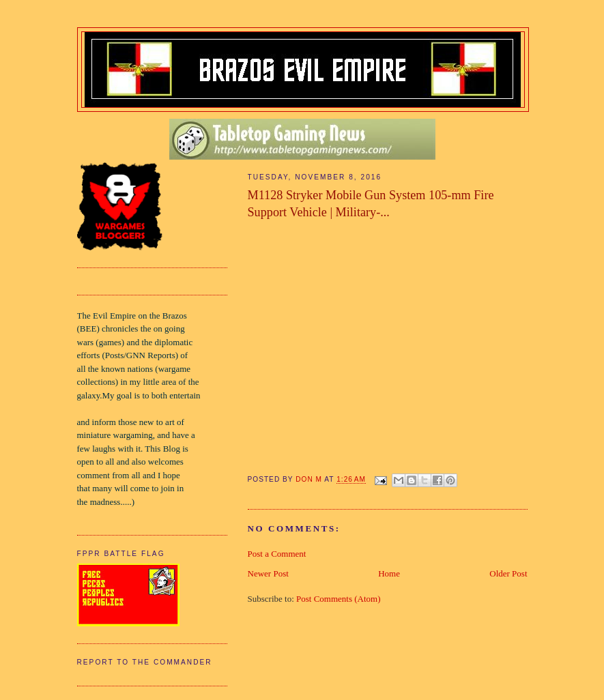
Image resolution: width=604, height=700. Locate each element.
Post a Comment (277, 554)
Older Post (508, 573)
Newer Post (268, 573)
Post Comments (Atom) (339, 599)
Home (389, 573)
